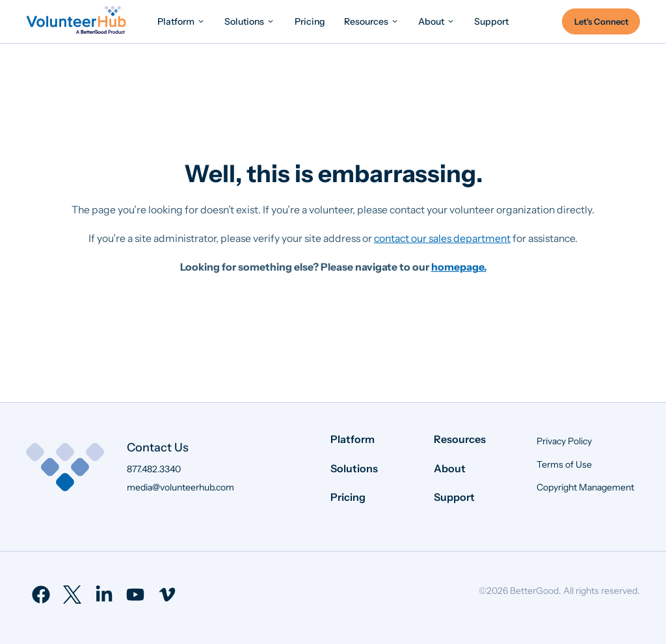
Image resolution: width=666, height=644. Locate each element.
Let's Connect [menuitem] (601, 21)
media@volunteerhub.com (180, 487)
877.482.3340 (154, 469)
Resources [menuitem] (460, 439)
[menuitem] (181, 21)
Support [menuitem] (454, 497)
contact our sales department (442, 238)
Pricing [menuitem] (348, 497)
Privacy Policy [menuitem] (564, 441)
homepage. (459, 267)
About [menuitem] (450, 468)
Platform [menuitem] (353, 439)
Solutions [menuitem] (354, 468)
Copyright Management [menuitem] (585, 487)
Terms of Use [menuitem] (564, 464)
